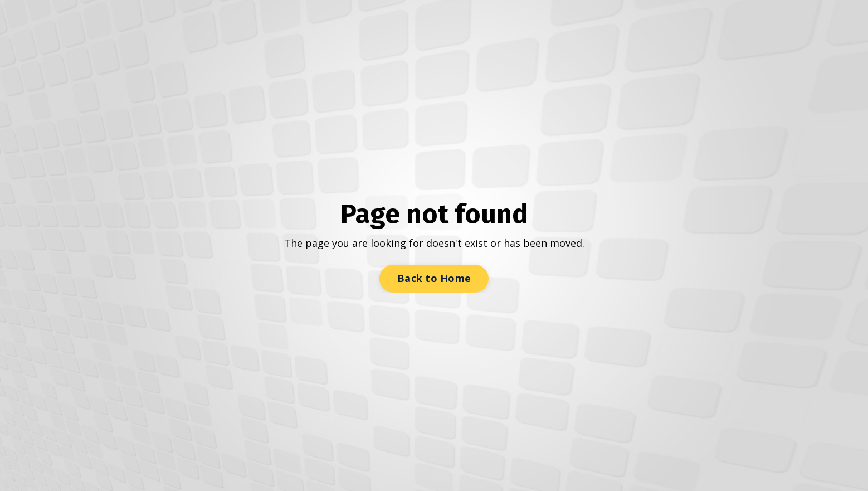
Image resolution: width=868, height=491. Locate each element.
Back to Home (434, 278)
